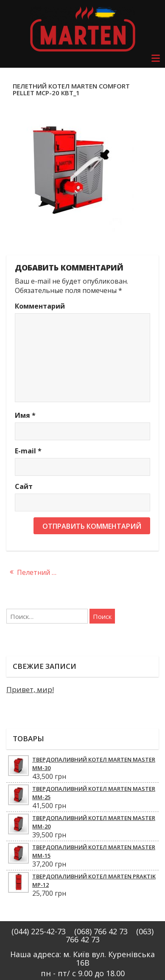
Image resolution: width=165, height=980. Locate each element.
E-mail (28, 451)
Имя (25, 415)
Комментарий (40, 306)
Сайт (24, 486)
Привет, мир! (30, 689)
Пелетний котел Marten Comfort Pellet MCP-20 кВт (41, 572)
